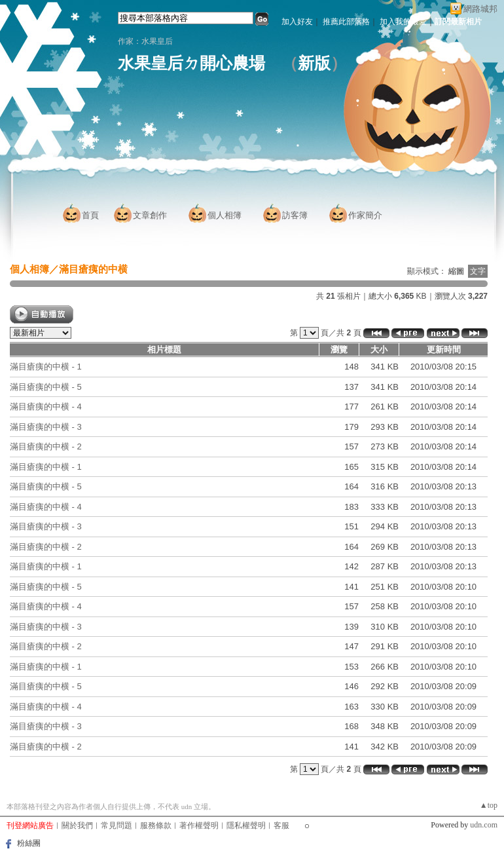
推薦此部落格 (346, 22)
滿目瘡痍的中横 (93, 269)
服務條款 (156, 825)
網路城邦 (480, 9)
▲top (489, 805)
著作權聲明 (199, 825)
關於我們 (77, 825)
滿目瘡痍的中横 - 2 (46, 446)
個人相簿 (225, 215)
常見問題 (117, 825)
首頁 (90, 215)
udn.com (484, 825)
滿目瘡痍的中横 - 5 (46, 387)
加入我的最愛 (403, 22)
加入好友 (297, 22)
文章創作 (150, 215)
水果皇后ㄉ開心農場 (191, 63)
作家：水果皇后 (145, 41)
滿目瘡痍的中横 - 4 (46, 407)
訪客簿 (295, 215)
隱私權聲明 (246, 825)
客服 (281, 825)
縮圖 (456, 271)
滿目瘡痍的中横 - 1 (46, 367)
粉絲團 (29, 843)
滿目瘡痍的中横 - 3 (46, 427)
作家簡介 (365, 215)
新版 (314, 63)
